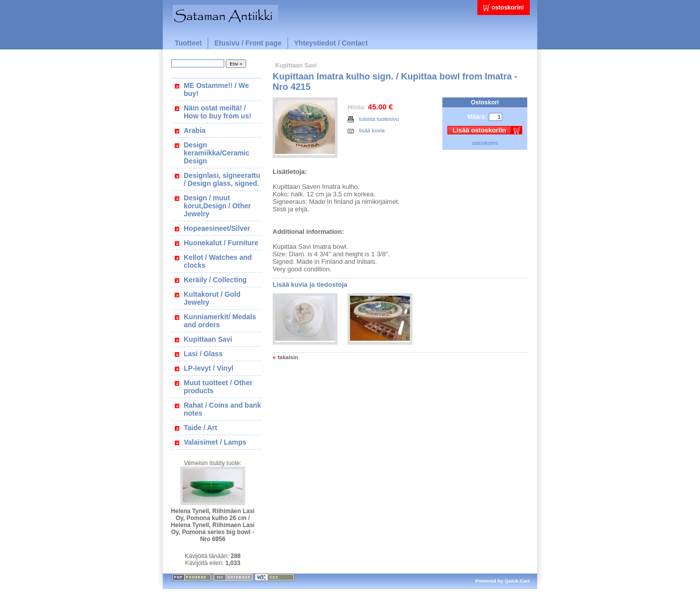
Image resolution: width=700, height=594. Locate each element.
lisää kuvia (366, 130)
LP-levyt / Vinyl (208, 368)
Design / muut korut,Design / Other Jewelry (217, 206)
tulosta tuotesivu (373, 119)
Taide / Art (200, 428)
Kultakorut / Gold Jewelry (212, 298)
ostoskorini (508, 7)
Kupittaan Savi (208, 339)
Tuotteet (188, 43)
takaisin (288, 357)
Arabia (195, 130)
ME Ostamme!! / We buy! (216, 89)
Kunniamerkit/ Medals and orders (220, 321)
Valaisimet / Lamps (215, 442)
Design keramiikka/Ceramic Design (217, 153)
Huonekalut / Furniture (221, 243)
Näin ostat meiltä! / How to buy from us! (217, 112)
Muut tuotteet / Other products (218, 387)
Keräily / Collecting (215, 280)
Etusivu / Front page (248, 43)
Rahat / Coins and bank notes (222, 409)
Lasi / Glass (203, 354)
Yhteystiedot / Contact (331, 43)
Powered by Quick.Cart (503, 581)
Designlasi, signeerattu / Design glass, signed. (222, 179)
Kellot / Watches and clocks (218, 261)
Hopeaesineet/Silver (217, 228)
